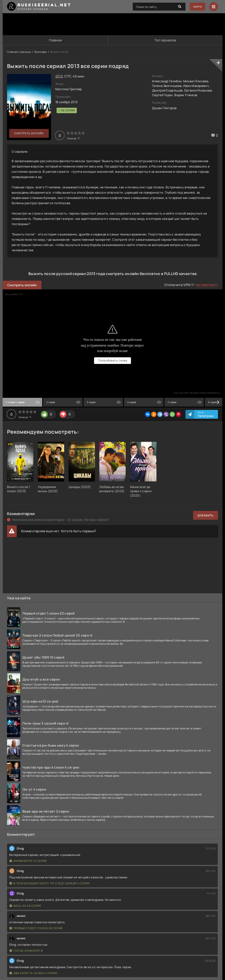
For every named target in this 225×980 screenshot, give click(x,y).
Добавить (206, 516)
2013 (59, 76)
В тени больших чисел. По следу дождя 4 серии (49, 884)
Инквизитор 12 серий (28, 861)
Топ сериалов (165, 40)
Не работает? (207, 285)
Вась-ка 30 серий (25, 906)
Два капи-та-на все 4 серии (33, 974)
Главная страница (19, 52)
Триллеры (40, 52)
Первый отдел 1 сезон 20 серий (36, 929)
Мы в (206, 415)
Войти (195, 7)
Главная (55, 40)
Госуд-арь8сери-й (26, 951)
